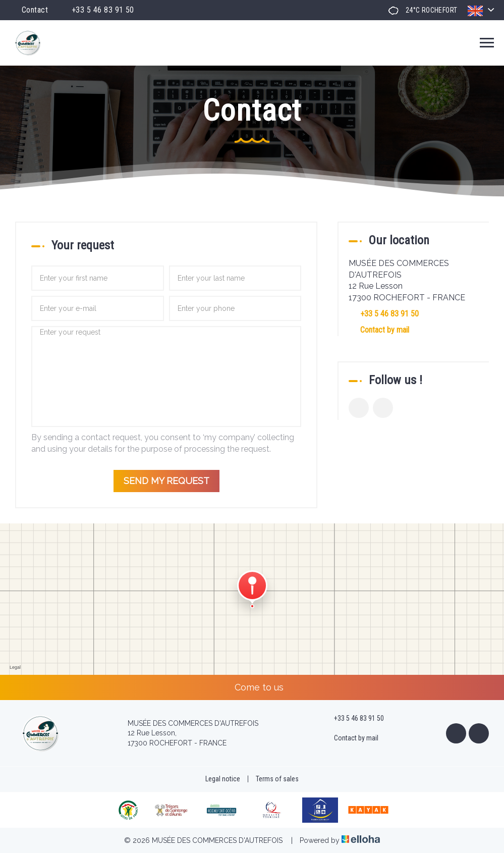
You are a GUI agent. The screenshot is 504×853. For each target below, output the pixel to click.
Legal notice (223, 779)
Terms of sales (277, 779)
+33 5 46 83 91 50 (353, 719)
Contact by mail (385, 330)
